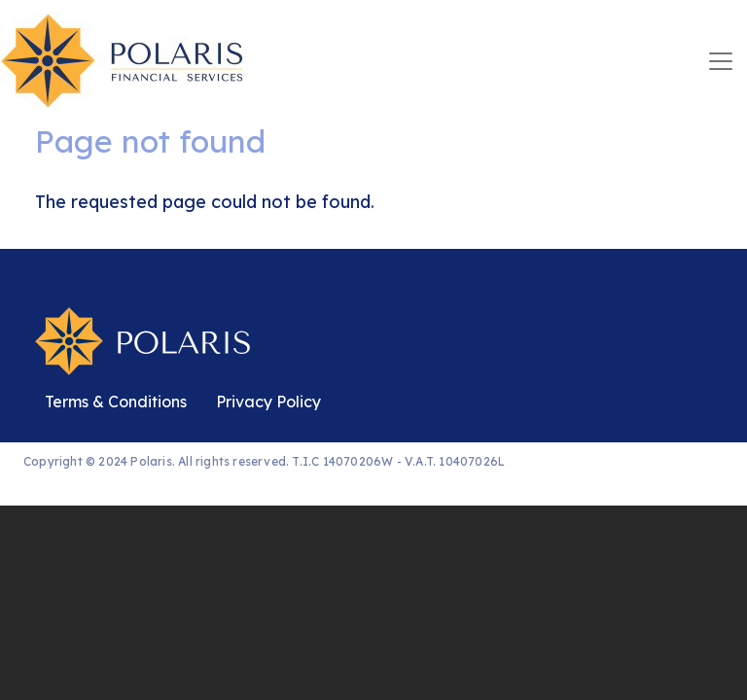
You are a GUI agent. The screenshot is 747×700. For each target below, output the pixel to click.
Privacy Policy (268, 402)
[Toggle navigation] (721, 61)
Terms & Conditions (116, 402)
